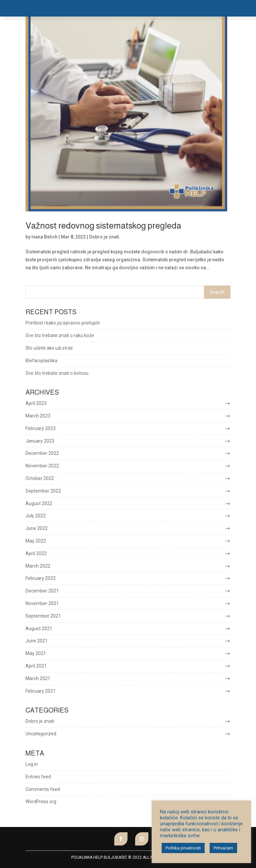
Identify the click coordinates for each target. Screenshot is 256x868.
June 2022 (37, 528)
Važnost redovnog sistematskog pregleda (103, 225)
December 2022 (42, 453)
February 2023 (41, 428)
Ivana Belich (45, 237)
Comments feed (43, 789)
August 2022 (39, 503)
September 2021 (43, 616)
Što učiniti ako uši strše (49, 348)
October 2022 (40, 478)
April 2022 (36, 553)
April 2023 (36, 403)
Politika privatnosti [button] (183, 848)
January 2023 (40, 441)
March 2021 (38, 678)
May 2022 (36, 541)
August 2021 (39, 629)
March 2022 (38, 566)
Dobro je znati (104, 237)
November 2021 (42, 603)
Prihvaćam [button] (223, 848)
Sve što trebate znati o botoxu (57, 373)
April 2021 (36, 666)
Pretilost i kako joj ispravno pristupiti (63, 323)
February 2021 (41, 691)
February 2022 (41, 578)
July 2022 (36, 516)
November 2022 (42, 466)
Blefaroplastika (41, 361)
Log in (32, 764)
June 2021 (37, 641)
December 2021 (42, 591)
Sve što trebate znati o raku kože (60, 335)
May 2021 (36, 653)
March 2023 (38, 416)
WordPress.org (41, 802)
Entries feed (38, 777)
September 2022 (43, 491)
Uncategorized (41, 734)
